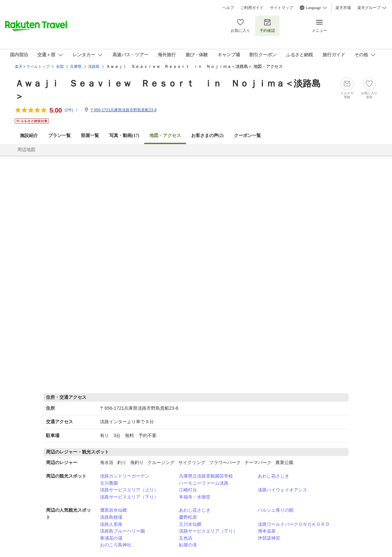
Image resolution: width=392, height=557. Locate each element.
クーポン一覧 (247, 136)
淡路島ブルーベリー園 (122, 531)
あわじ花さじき (273, 476)
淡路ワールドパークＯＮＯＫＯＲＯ (294, 524)
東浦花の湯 (111, 538)
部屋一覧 (90, 136)
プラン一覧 (59, 136)
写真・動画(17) (124, 136)
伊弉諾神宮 (269, 538)
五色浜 (186, 538)
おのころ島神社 (116, 545)
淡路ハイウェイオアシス (282, 490)
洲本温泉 (267, 531)
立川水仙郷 (190, 524)
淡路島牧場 (111, 517)
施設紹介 (29, 136)
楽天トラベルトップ (32, 67)
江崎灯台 (188, 490)
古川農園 (109, 483)
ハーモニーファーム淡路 (204, 483)
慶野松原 (188, 517)
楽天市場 (343, 8)
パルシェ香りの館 (276, 510)
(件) (71, 110)
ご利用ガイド (252, 8)
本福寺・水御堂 (195, 497)
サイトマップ (281, 8)
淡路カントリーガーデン (125, 476)
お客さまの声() (207, 136)
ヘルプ (228, 8)
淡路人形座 (111, 524)
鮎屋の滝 (188, 545)
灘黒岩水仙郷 (113, 510)
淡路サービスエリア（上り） (129, 490)
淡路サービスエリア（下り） (129, 497)
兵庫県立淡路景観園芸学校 (206, 476)
